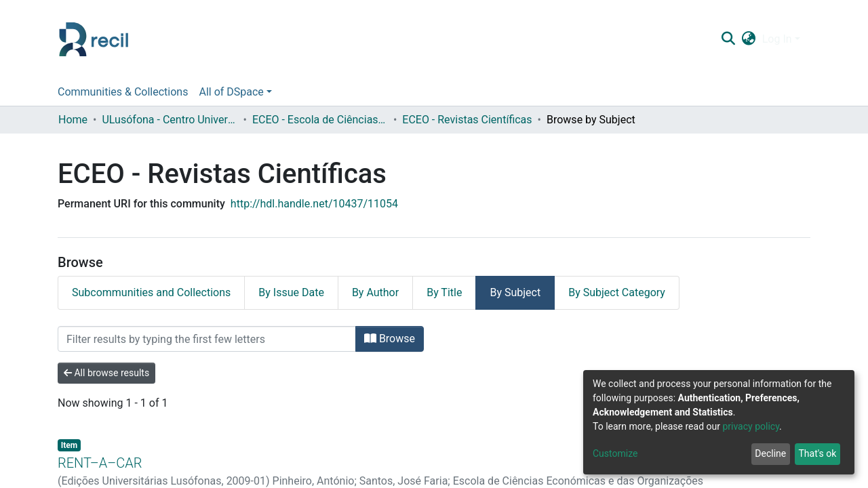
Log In (777, 39)
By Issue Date (291, 292)
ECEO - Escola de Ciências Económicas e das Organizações (320, 120)
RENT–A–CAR (100, 463)
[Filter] (207, 339)
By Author (375, 292)
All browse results (106, 373)
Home (73, 120)
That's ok (817, 453)
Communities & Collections (123, 92)
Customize (615, 453)
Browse (390, 339)
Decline (770, 453)
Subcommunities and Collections (151, 292)
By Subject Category (617, 292)
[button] (748, 39)
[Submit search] (728, 39)
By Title (444, 292)
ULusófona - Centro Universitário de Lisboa (170, 120)
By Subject (515, 292)
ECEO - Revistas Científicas (467, 120)
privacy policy (751, 426)
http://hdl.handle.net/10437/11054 (314, 204)
